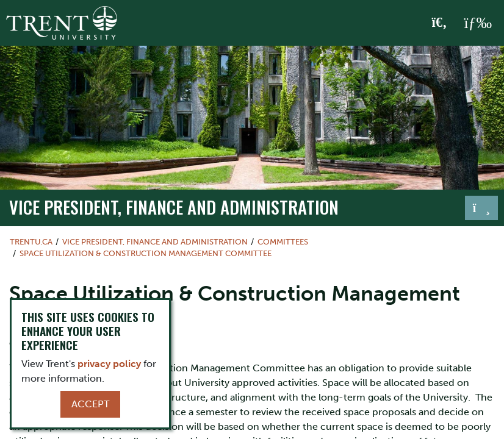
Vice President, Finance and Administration (174, 207)
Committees (283, 242)
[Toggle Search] (440, 23)
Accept (90, 404)
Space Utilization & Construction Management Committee (146, 253)
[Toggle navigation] (481, 208)
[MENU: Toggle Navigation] (478, 23)
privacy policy (109, 364)
